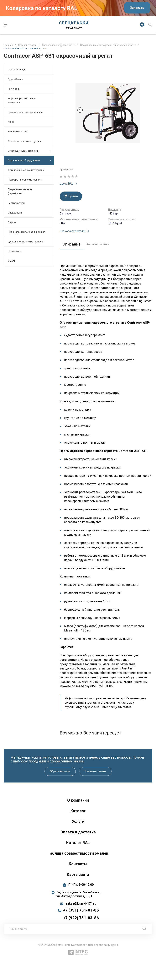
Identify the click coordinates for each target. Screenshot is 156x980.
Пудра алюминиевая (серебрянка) (20, 191)
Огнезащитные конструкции (24, 141)
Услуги (78, 821)
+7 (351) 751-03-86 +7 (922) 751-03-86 (81, 914)
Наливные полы (17, 131)
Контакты (78, 864)
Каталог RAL (78, 843)
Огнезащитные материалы (29, 151)
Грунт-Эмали (15, 79)
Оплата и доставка (78, 832)
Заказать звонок (96, 771)
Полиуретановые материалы (25, 180)
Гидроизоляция (17, 70)
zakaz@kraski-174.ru (81, 904)
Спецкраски (15, 213)
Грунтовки (14, 89)
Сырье (12, 222)
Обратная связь (60, 771)
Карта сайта (78, 874)
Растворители (16, 203)
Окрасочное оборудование (29, 161)
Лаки (11, 122)
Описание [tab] (72, 244)
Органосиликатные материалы (26, 170)
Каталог (78, 811)
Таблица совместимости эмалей (78, 853)
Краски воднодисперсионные (26, 112)
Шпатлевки (14, 251)
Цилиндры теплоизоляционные (26, 232)
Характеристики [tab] (98, 244)
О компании (78, 800)
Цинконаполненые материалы (26, 242)
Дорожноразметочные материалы (22, 100)
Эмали (12, 261)
